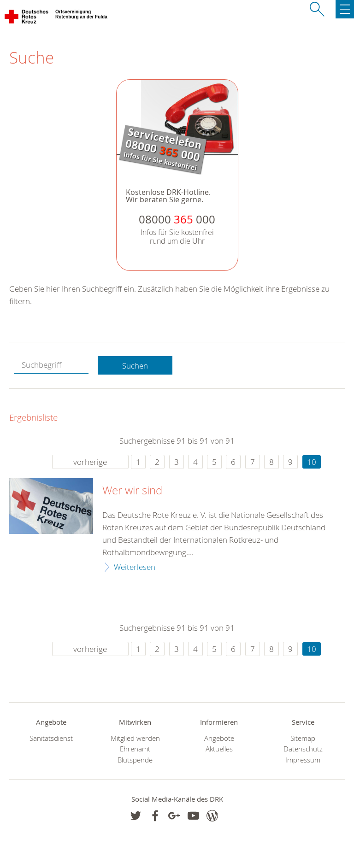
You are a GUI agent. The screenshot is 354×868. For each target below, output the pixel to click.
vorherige (90, 462)
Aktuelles (219, 749)
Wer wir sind (132, 491)
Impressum (303, 760)
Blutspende (135, 760)
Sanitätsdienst (51, 738)
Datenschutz (303, 749)
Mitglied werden (135, 738)
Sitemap (303, 738)
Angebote (219, 738)
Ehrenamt (135, 749)
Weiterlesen (135, 567)
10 (312, 462)
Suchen (135, 366)
